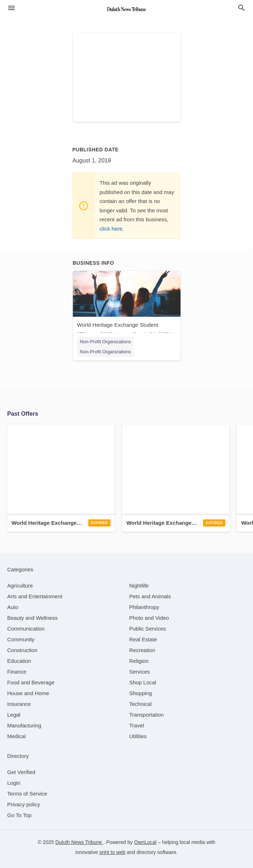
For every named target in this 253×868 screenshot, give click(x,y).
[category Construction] (22, 650)
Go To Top (19, 815)
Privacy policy (24, 804)
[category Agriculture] (20, 586)
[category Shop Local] (143, 682)
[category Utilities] (138, 736)
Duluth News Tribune (79, 842)
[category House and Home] (28, 693)
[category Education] (19, 661)
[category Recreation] (142, 650)
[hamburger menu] (11, 8)
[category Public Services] (148, 629)
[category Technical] (140, 704)
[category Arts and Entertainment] (35, 596)
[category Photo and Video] (149, 618)
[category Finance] (17, 672)
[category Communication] (26, 629)
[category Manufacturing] (24, 725)
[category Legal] (14, 715)
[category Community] (21, 639)
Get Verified (21, 772)
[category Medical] (17, 736)
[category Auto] (13, 607)
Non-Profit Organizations (106, 342)
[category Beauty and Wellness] (32, 618)
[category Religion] (139, 661)
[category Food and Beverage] (31, 682)
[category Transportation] (146, 715)
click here (111, 229)
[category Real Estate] (143, 639)
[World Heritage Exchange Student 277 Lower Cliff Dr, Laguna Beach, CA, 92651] (127, 305)
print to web (112, 852)
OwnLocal (145, 842)
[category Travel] (137, 725)
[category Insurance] (19, 704)
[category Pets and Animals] (150, 596)
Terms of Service (27, 794)
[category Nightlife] (139, 586)
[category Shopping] (140, 693)
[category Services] (140, 672)
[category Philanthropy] (144, 607)
